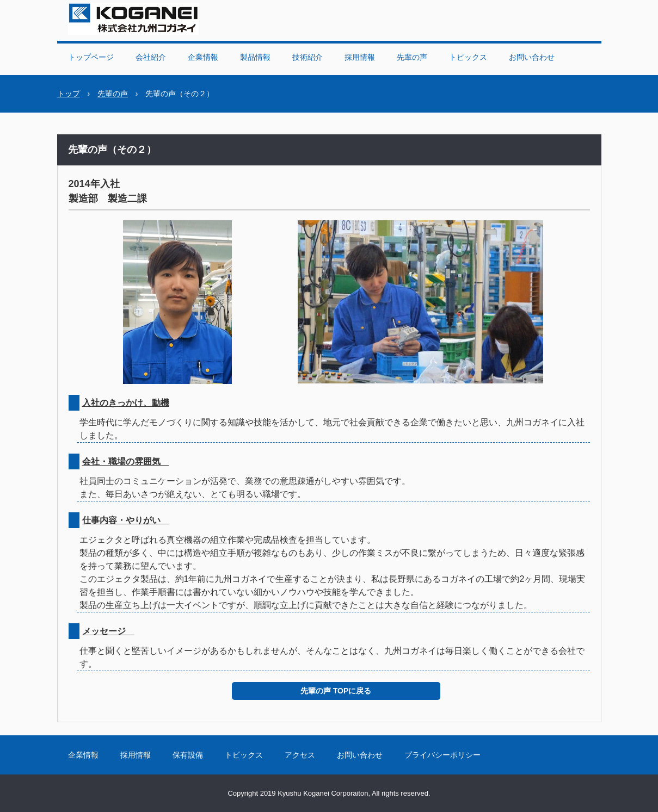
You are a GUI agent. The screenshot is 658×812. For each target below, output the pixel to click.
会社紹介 (151, 57)
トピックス (468, 57)
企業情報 (203, 57)
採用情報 (360, 57)
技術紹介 (308, 57)
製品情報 (255, 57)
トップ (69, 94)
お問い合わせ (532, 57)
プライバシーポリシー (442, 755)
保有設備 (188, 755)
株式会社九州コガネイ (133, 19)
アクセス (300, 755)
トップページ (91, 57)
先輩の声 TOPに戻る (336, 691)
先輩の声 (412, 57)
